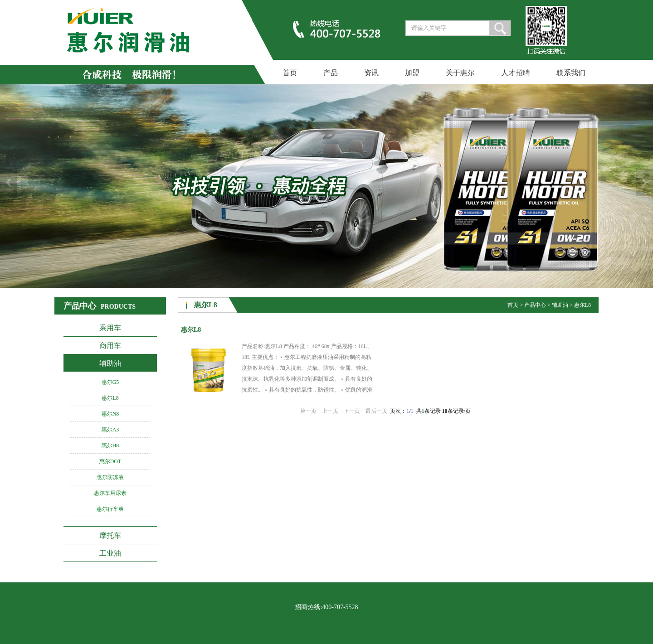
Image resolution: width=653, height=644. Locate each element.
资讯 (371, 73)
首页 (290, 73)
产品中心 (535, 305)
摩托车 (110, 535)
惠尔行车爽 (110, 509)
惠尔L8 (110, 398)
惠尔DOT (110, 461)
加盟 (412, 73)
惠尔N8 (110, 414)
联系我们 (571, 73)
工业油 (110, 553)
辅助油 (110, 363)
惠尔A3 (110, 430)
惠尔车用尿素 (110, 493)
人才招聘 (516, 73)
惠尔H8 (110, 445)
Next (644, 182)
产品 (331, 73)
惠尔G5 (110, 382)
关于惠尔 (460, 73)
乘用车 (110, 328)
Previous (9, 182)
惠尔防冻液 (110, 477)
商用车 (110, 346)
